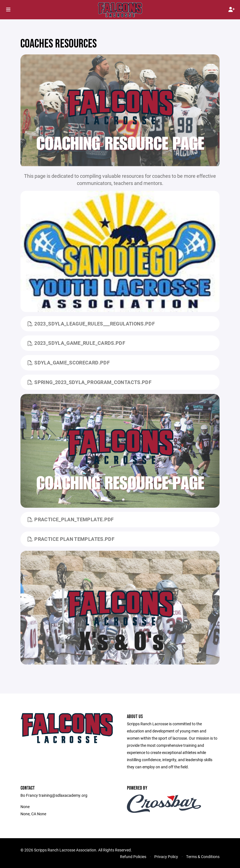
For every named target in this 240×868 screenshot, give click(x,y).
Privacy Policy (166, 857)
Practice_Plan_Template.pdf (71, 519)
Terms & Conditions (203, 857)
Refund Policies (133, 857)
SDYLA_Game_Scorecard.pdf (69, 362)
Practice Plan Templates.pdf (71, 539)
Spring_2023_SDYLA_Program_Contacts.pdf (90, 382)
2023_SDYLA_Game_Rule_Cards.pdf (76, 343)
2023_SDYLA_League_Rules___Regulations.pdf (91, 324)
